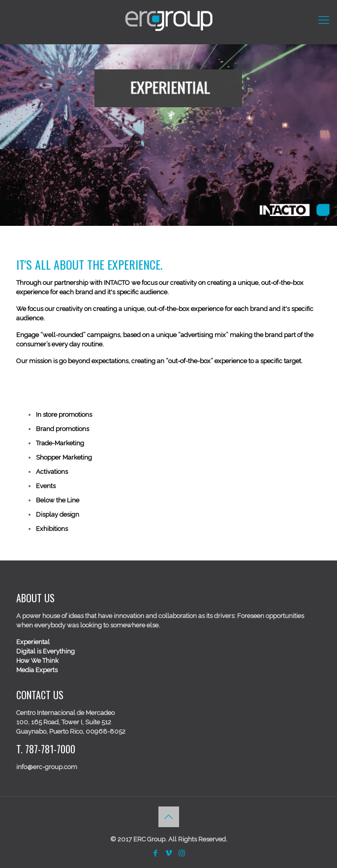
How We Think (37, 661)
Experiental (33, 642)
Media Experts (37, 670)
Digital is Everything (46, 651)
